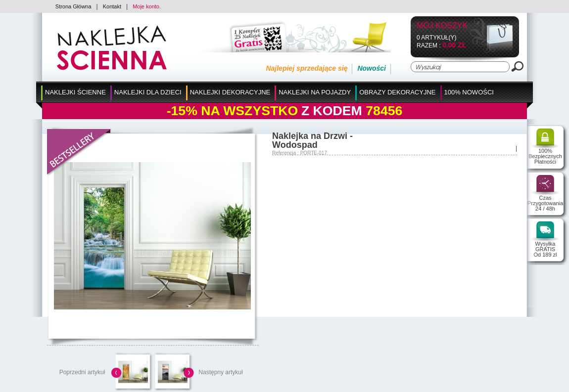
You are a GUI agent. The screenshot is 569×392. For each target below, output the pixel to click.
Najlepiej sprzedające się (307, 68)
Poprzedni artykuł (82, 372)
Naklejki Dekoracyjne (230, 92)
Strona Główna (73, 6)
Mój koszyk (442, 26)
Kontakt (112, 6)
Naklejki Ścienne (75, 92)
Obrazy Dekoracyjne (397, 92)
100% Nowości (469, 92)
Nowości (372, 68)
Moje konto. (147, 6)
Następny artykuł (220, 372)
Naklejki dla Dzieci (148, 92)
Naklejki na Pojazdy (315, 92)
